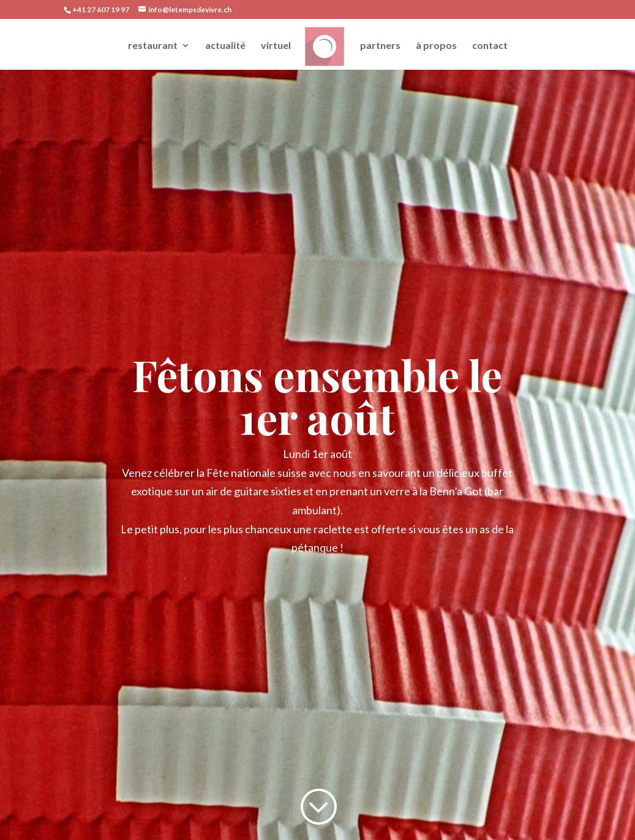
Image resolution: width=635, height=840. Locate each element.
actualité (225, 46)
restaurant (153, 46)
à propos (436, 46)
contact (490, 46)
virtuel (276, 46)
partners (380, 46)
